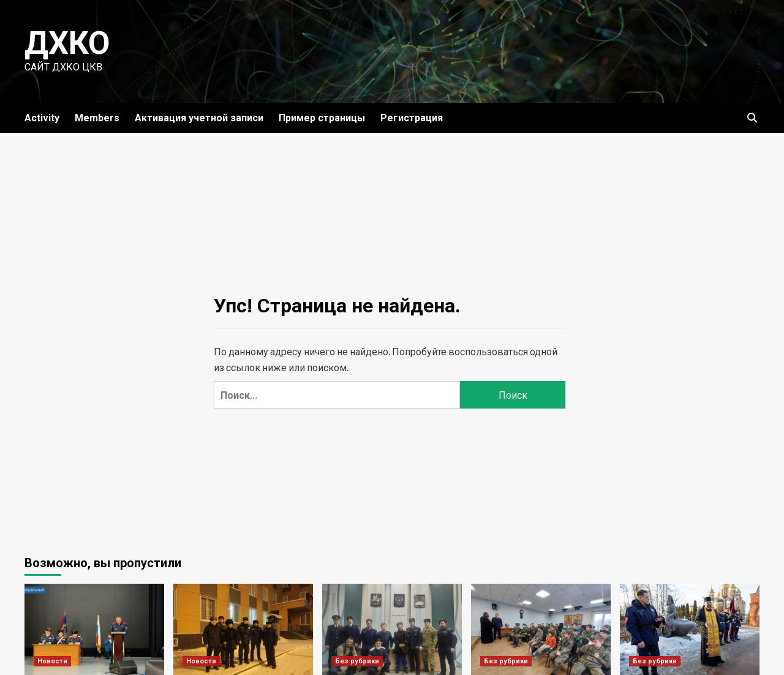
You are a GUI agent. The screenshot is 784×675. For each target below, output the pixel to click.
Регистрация (412, 118)
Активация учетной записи (199, 118)
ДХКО (67, 43)
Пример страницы (322, 118)
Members (97, 118)
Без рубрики (357, 661)
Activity (42, 118)
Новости (52, 661)
